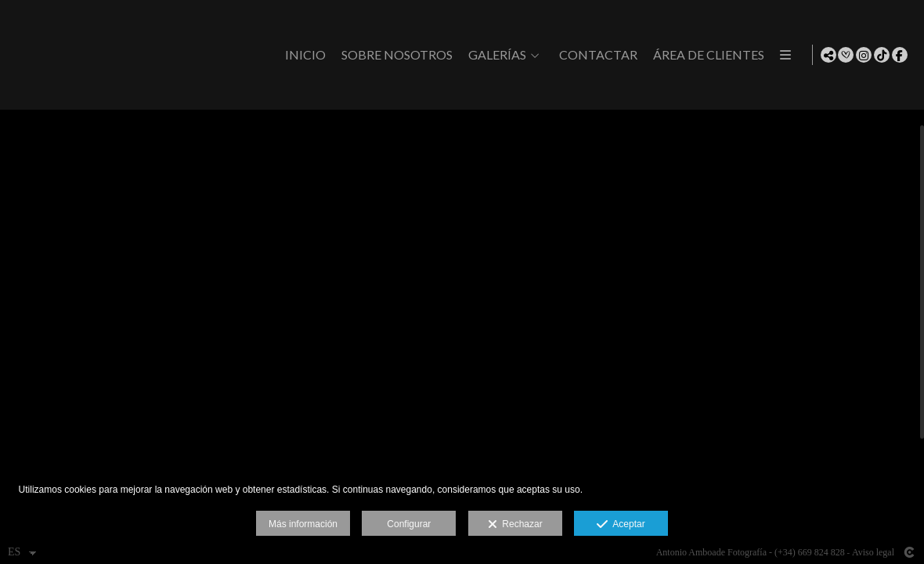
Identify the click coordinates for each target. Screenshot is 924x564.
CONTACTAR (723, 55)
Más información (303, 524)
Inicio (430, 55)
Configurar (409, 524)
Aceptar (621, 525)
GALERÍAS (622, 55)
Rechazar (515, 525)
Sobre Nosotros (522, 55)
